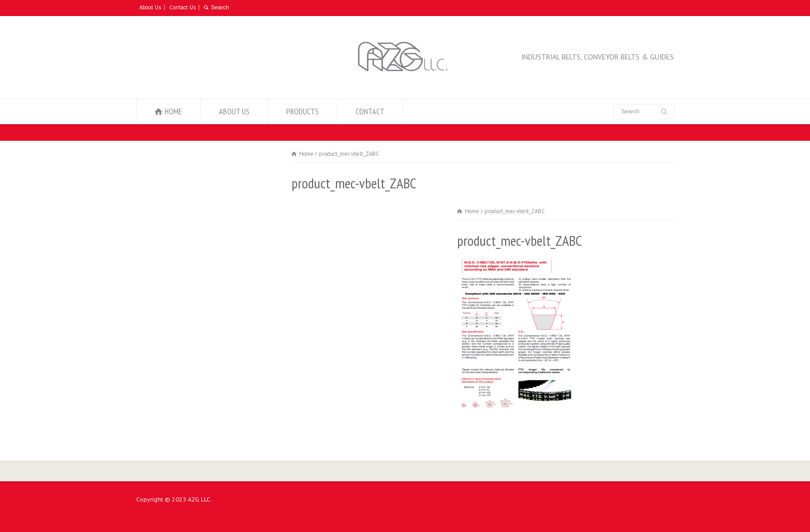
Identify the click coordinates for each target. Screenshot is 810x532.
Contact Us (182, 7)
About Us (150, 7)
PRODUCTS (303, 111)
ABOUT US (234, 111)
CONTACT (370, 111)
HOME (173, 111)
